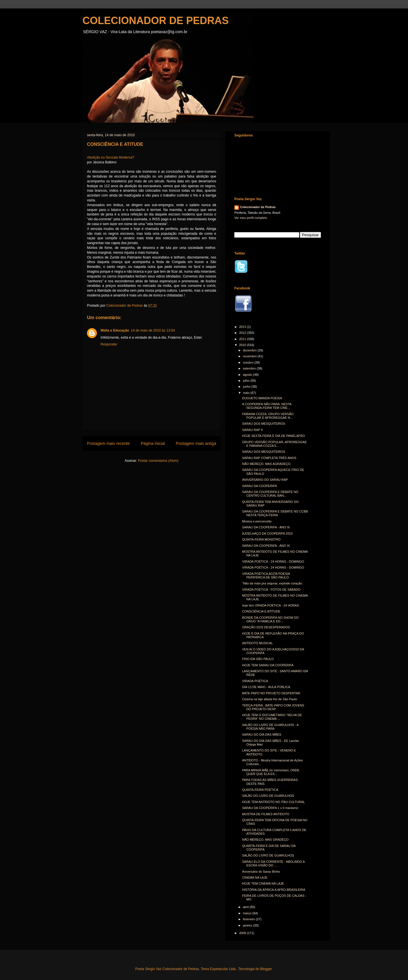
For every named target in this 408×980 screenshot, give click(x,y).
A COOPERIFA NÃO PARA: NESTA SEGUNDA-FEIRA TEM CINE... (267, 406)
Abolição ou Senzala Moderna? (111, 157)
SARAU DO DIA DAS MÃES (262, 735)
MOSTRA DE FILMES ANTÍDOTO (266, 814)
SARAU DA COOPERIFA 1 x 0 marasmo (270, 808)
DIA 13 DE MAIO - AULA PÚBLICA (266, 687)
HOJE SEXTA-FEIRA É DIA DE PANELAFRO (273, 436)
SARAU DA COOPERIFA (259, 486)
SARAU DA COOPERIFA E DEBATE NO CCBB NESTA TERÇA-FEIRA (275, 513)
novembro (250, 356)
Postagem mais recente (108, 443)
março (248, 913)
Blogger (266, 969)
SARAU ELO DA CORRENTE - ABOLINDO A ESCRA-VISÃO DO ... (273, 863)
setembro (250, 368)
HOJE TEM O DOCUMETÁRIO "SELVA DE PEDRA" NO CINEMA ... (272, 717)
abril (246, 907)
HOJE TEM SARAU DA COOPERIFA (268, 665)
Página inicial (153, 443)
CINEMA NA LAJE (255, 877)
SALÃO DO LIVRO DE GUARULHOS (268, 796)
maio (247, 393)
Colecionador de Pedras (258, 207)
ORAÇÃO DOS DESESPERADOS (266, 627)
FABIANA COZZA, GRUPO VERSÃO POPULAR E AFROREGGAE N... (268, 416)
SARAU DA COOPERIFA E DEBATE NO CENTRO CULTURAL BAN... (270, 494)
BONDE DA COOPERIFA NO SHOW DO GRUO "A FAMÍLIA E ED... (270, 619)
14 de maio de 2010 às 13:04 (153, 330)
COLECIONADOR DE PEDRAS (156, 21)
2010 (243, 345)
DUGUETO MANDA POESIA (262, 398)
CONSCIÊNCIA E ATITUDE (261, 611)
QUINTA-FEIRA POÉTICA (260, 790)
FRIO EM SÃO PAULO (258, 659)
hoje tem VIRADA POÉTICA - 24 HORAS (270, 605)
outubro (248, 362)
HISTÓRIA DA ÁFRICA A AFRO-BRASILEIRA (274, 890)
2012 (243, 333)
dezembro (250, 350)
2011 (243, 339)
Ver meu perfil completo (251, 218)
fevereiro (249, 919)
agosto (248, 375)
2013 (243, 327)
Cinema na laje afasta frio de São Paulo (269, 699)
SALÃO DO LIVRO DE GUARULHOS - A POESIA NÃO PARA (270, 727)
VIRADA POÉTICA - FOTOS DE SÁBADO (271, 590)
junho (247, 387)
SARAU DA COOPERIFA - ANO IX (266, 527)
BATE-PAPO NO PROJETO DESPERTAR (271, 693)
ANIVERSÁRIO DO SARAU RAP (265, 480)
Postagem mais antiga (196, 443)
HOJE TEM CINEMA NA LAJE (263, 883)
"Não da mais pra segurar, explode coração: (272, 583)
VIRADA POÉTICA (255, 681)
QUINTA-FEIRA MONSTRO (261, 539)
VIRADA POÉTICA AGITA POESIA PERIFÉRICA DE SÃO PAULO (266, 576)
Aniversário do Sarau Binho (261, 872)
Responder (109, 344)
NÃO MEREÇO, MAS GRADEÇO (265, 840)
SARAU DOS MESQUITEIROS (263, 424)
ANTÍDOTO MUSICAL (257, 643)
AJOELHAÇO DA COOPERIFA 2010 (267, 533)
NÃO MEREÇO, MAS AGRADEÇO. (267, 464)
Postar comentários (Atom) (158, 461)
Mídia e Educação (115, 330)
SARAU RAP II (252, 430)
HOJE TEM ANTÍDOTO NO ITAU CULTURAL (273, 802)
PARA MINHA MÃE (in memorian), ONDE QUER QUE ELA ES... (271, 772)
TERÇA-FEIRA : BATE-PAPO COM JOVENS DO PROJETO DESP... (273, 707)
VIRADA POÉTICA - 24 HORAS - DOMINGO (273, 561)
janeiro (248, 925)
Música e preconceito (257, 521)
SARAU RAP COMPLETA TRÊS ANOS (269, 458)
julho (246, 381)
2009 (243, 933)
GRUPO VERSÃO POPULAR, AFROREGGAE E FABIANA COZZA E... (274, 444)
